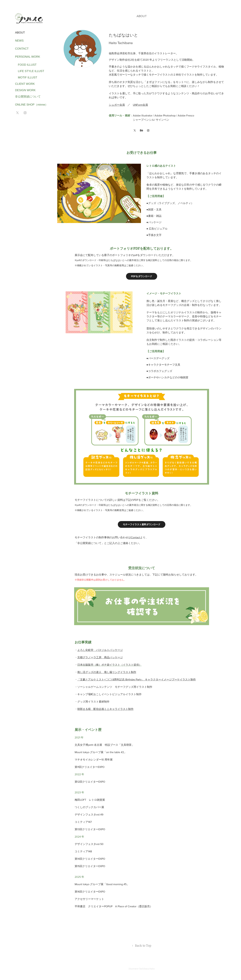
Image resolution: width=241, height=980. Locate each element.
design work (25, 90)
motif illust (26, 77)
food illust (26, 65)
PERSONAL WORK (28, 57)
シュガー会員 (117, 105)
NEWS (19, 41)
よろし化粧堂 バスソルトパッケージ (100, 650)
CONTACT (22, 49)
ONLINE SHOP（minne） (32, 105)
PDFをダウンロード (142, 276)
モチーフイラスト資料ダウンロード (142, 524)
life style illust (30, 71)
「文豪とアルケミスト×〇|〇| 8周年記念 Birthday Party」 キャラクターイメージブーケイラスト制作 (137, 679)
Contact (135, 537)
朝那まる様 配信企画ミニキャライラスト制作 (105, 709)
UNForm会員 (140, 105)
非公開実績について (28, 97)
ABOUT (20, 33)
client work (25, 84)
